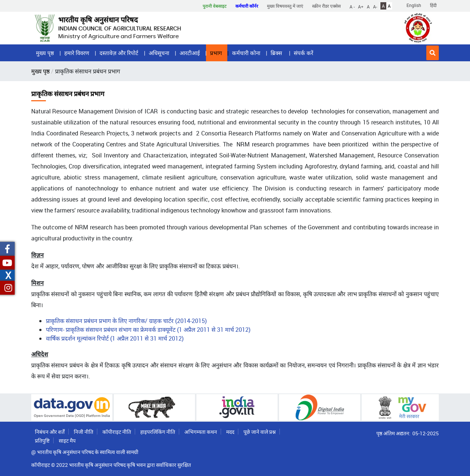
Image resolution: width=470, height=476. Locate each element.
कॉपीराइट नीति (117, 432)
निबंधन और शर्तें (50, 432)
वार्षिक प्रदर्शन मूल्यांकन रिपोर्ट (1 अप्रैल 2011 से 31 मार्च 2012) (115, 338)
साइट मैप (67, 441)
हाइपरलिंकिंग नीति (158, 432)
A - (352, 6)
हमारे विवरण (77, 53)
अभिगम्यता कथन (201, 432)
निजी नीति (84, 432)
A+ (361, 6)
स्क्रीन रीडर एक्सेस (326, 6)
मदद (230, 432)
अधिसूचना (159, 53)
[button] (433, 53)
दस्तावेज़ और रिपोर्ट (119, 53)
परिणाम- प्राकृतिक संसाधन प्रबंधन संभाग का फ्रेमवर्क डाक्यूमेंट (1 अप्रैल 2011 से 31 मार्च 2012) (148, 330)
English (414, 5)
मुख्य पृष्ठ (45, 53)
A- (375, 6)
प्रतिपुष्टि (42, 441)
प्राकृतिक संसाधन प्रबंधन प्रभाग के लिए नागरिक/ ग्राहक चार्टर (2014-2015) (126, 321)
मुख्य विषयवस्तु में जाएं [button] (285, 6)
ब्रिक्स (277, 53)
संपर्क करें (303, 53)
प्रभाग (216, 53)
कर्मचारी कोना (246, 53)
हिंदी (433, 5)
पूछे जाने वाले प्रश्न (260, 432)
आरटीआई (190, 53)
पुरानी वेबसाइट (215, 6)
